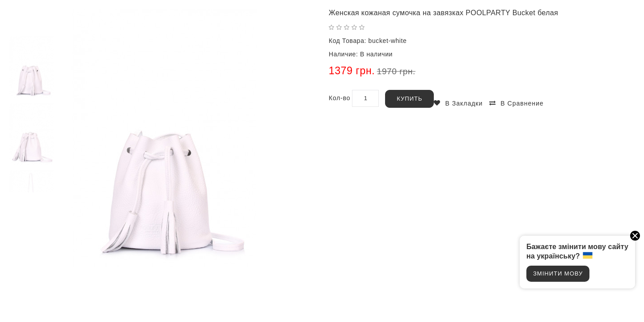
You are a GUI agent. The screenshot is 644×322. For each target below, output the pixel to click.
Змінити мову (558, 273)
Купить (409, 99)
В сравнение (522, 103)
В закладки (464, 103)
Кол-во (339, 98)
